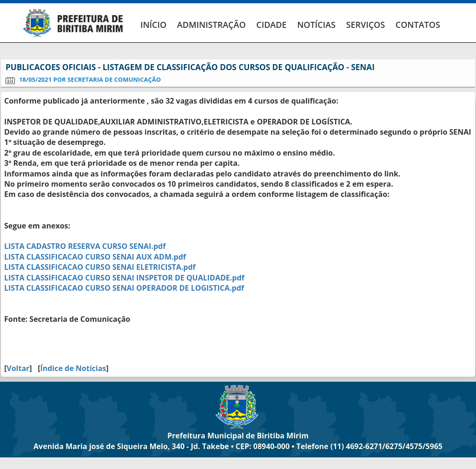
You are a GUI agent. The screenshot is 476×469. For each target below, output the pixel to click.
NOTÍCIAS (316, 25)
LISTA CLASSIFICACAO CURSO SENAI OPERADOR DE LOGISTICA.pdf (124, 288)
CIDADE (271, 25)
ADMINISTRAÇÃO (212, 25)
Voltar (18, 368)
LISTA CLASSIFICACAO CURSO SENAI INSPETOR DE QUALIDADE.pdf (124, 278)
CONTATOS (418, 25)
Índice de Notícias (73, 368)
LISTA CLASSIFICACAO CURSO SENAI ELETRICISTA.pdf (100, 267)
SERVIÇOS (365, 25)
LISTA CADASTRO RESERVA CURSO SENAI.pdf (85, 246)
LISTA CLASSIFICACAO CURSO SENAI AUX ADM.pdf (95, 257)
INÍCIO (153, 25)
